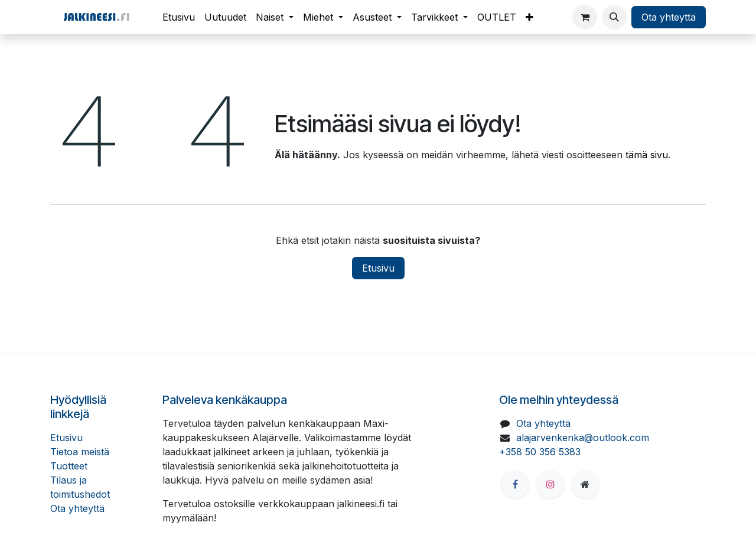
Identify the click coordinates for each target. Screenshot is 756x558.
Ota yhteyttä (669, 17)
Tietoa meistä (80, 452)
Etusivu (378, 268)
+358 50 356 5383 (540, 452)
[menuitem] (179, 17)
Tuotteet (69, 466)
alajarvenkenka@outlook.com (583, 438)
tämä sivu (647, 155)
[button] (614, 17)
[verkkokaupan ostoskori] (585, 17)
